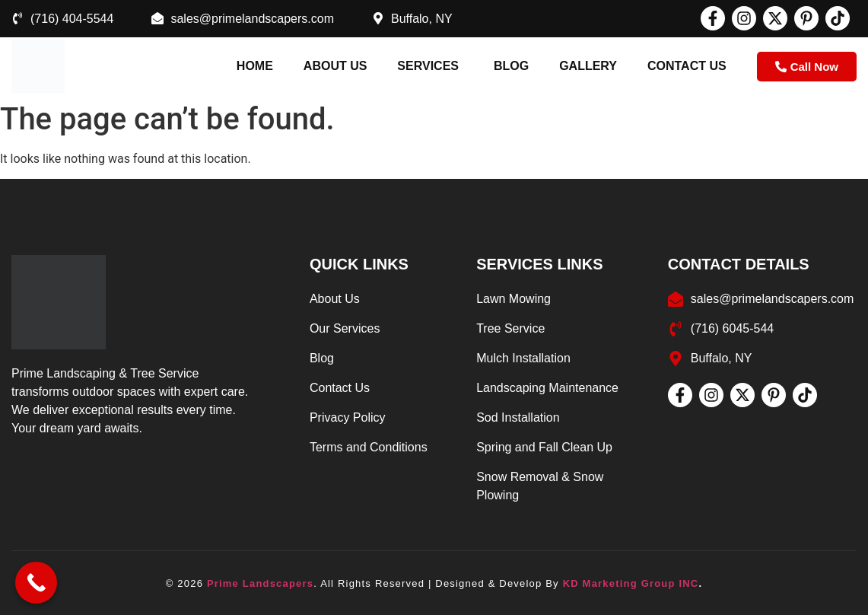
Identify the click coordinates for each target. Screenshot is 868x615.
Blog (511, 66)
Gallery (588, 66)
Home (255, 66)
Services (428, 66)
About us (335, 66)
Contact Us (687, 66)
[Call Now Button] (36, 583)
